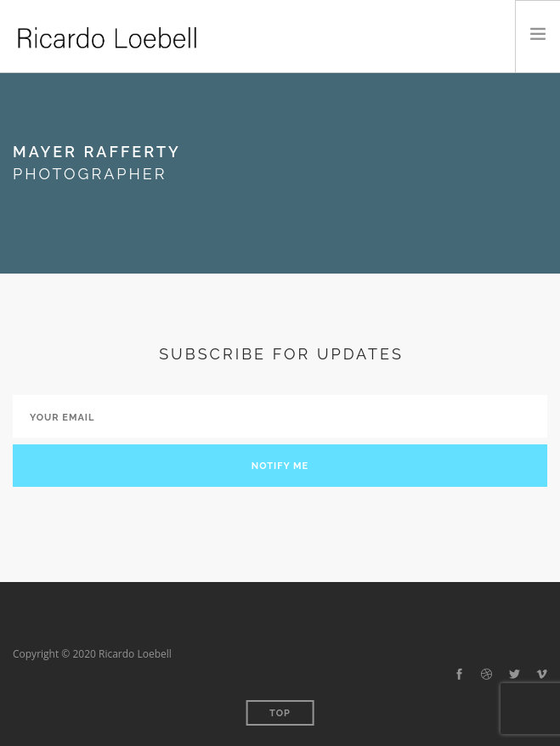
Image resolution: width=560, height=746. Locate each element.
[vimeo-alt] (542, 675)
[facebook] (459, 675)
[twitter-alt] (515, 675)
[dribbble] (486, 675)
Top (280, 713)
